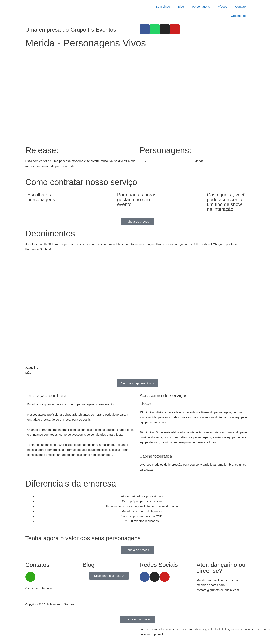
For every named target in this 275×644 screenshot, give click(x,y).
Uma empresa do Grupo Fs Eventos (74, 30)
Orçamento (238, 16)
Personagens (201, 7)
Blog (181, 7)
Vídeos (222, 7)
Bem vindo (163, 7)
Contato (240, 7)
